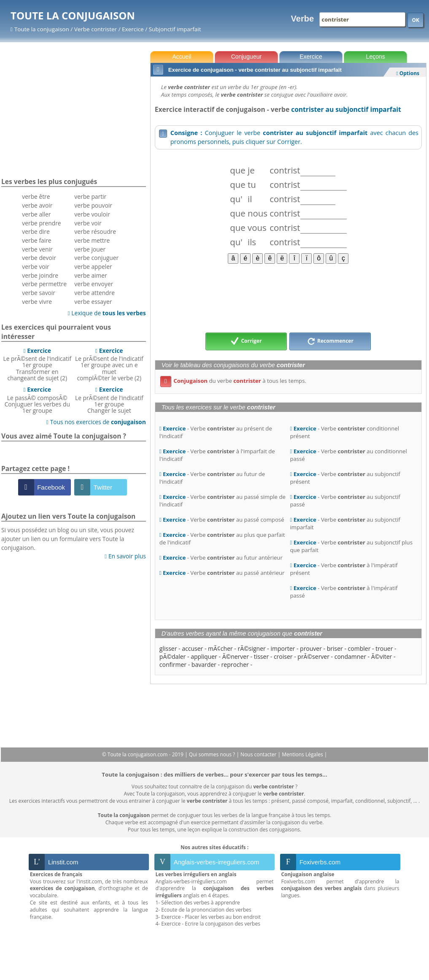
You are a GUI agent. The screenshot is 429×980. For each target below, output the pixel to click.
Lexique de (107, 313)
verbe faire (36, 240)
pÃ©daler (173, 656)
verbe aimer (90, 275)
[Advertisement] (288, 298)
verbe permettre (44, 284)
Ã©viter (382, 656)
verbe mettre (92, 240)
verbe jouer (90, 249)
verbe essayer (93, 302)
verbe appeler (93, 267)
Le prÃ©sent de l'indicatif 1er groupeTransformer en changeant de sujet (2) (37, 364)
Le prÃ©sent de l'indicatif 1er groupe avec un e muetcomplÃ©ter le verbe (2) (109, 364)
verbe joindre (40, 275)
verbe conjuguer (96, 258)
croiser (283, 656)
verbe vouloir (92, 214)
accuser (192, 648)
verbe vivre (37, 302)
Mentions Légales (303, 754)
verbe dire (36, 231)
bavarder (204, 665)
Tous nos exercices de (96, 422)
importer (283, 648)
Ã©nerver (236, 656)
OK (416, 20)
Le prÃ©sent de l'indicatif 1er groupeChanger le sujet (109, 400)
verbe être (36, 196)
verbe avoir (37, 205)
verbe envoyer (94, 284)
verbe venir (37, 249)
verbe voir (35, 267)
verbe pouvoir (93, 205)
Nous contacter (259, 754)
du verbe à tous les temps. (233, 381)
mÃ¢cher (220, 648)
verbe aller (36, 214)
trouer (384, 648)
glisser (168, 648)
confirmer (173, 665)
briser (335, 648)
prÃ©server (313, 656)
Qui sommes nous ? (213, 754)
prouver (311, 648)
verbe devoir (39, 258)
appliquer (204, 656)
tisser (261, 656)
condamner (350, 656)
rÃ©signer (252, 648)
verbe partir (90, 196)
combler (359, 648)
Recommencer (330, 341)
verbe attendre (94, 293)
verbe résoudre (95, 231)
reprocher (235, 665)
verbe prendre (41, 223)
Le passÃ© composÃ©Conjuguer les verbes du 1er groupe (37, 400)
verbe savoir (39, 293)
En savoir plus (125, 556)
